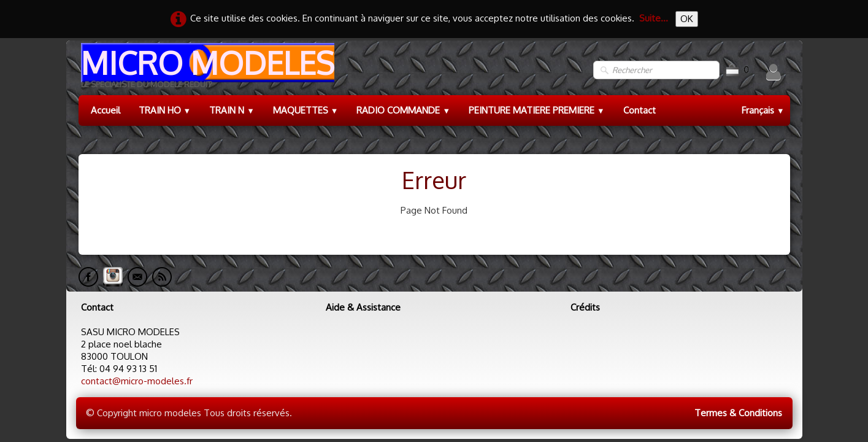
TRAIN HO (165, 110)
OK (687, 19)
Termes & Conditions (738, 413)
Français (763, 110)
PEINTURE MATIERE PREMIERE (537, 110)
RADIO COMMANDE (403, 110)
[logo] (206, 70)
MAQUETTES (306, 110)
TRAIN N (232, 110)
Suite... (654, 18)
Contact (639, 110)
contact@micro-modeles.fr (137, 381)
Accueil (106, 110)
